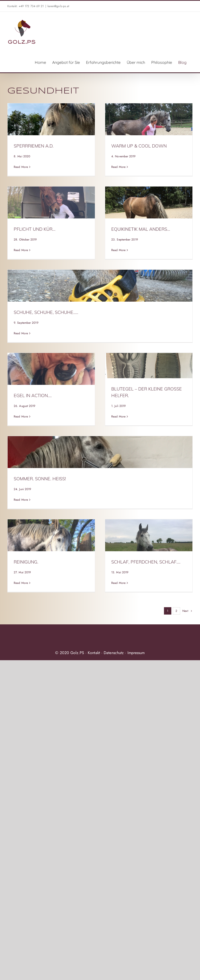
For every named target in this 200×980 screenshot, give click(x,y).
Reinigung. (26, 562)
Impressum (136, 653)
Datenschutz (114, 653)
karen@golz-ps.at (58, 6)
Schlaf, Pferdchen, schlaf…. (146, 562)
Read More (21, 167)
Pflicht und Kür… (35, 229)
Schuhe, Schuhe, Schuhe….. (46, 312)
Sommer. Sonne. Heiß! (40, 479)
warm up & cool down (139, 146)
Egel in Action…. (33, 396)
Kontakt (94, 653)
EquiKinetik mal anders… (141, 229)
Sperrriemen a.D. (34, 146)
